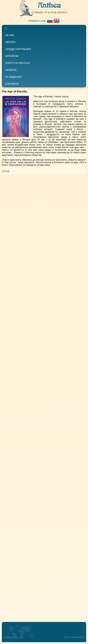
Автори (10, 42)
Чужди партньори (18, 49)
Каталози (12, 56)
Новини (11, 70)
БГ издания (13, 77)
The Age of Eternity (14, 91)
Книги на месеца (17, 63)
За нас (10, 35)
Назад (6, 171)
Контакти (12, 84)
